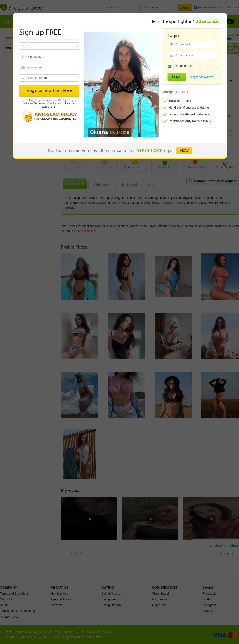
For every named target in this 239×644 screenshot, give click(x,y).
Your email (23, 57)
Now (184, 150)
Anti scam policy (49, 116)
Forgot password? (201, 77)
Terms (38, 103)
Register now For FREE (49, 91)
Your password (23, 78)
